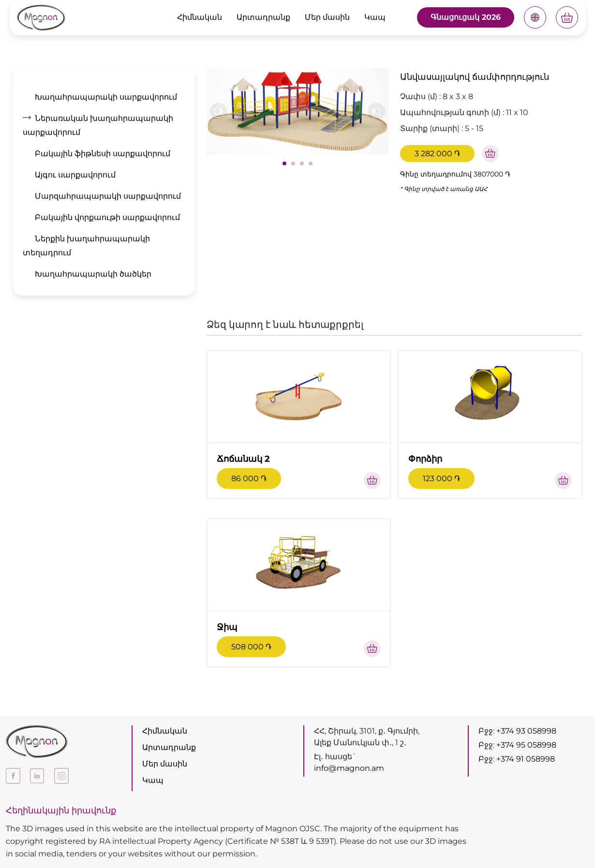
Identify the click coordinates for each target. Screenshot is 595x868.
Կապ (375, 17)
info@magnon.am (349, 768)
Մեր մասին (327, 17)
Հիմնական (200, 17)
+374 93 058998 (526, 731)
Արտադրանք (263, 17)
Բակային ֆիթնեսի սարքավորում (103, 154)
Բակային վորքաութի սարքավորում (107, 217)
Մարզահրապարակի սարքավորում (108, 196)
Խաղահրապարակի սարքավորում (106, 97)
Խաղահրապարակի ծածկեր (93, 274)
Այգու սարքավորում (75, 175)
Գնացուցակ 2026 (466, 17)
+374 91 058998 (526, 759)
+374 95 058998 (526, 745)
